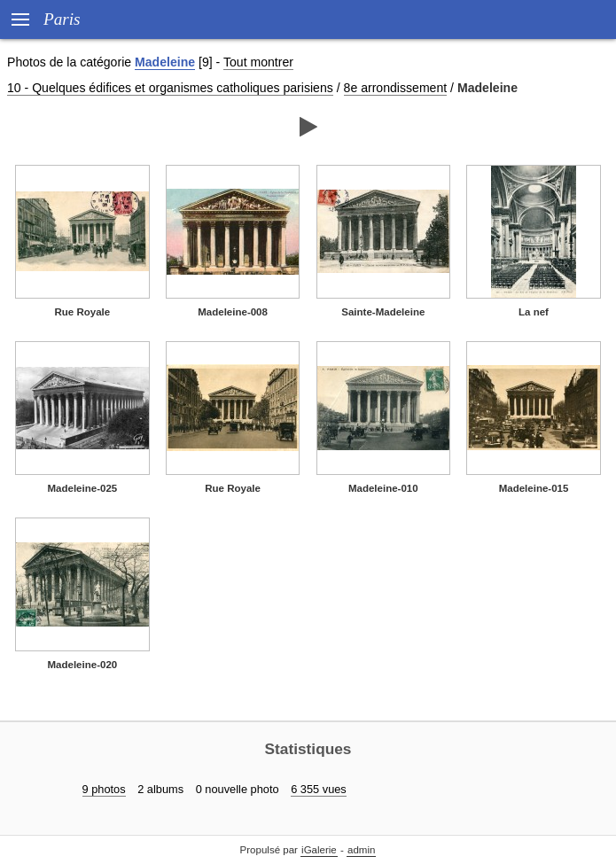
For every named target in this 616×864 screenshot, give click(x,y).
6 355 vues (319, 789)
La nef (534, 312)
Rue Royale (83, 312)
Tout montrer (258, 62)
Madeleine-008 (233, 312)
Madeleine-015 (534, 488)
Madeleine (165, 62)
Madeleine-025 (82, 488)
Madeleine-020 (82, 665)
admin (361, 850)
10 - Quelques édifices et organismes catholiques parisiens (170, 88)
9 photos (104, 789)
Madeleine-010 (383, 488)
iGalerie (319, 850)
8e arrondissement (396, 88)
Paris (62, 19)
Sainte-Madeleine (383, 312)
